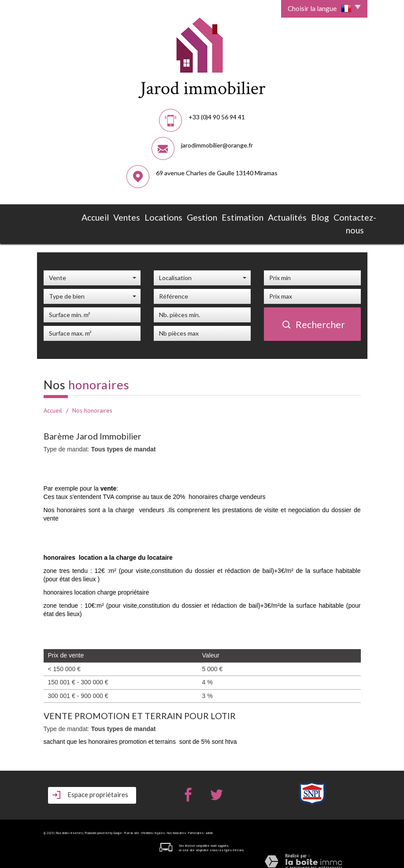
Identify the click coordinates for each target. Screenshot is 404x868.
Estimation (208, 216)
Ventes (120, 216)
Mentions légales (153, 826)
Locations (148, 216)
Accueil (96, 216)
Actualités (241, 216)
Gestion (177, 216)
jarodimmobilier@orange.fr (217, 145)
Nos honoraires (176, 826)
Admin (209, 826)
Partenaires (196, 826)
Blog (266, 216)
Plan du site (132, 826)
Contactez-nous (298, 220)
